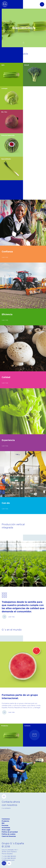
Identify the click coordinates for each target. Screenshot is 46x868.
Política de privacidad (10, 832)
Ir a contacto (6, 808)
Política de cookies (9, 834)
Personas (5, 825)
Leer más (5, 194)
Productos (5, 821)
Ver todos (5, 57)
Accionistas (6, 828)
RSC (3, 823)
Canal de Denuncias (9, 836)
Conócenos (6, 819)
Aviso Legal (6, 830)
